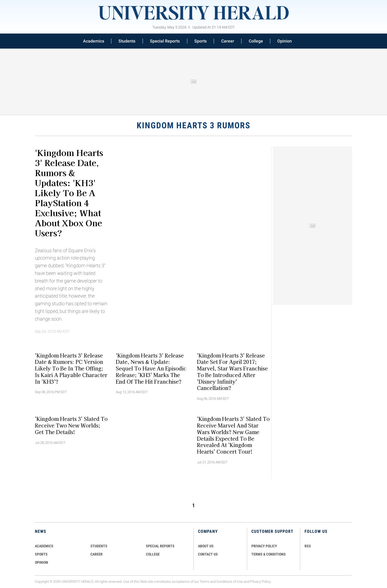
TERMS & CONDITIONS (269, 554)
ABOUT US (206, 546)
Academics (94, 41)
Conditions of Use (230, 582)
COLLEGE (153, 554)
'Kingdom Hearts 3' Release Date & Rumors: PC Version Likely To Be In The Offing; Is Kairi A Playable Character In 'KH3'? (71, 368)
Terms (204, 582)
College (256, 41)
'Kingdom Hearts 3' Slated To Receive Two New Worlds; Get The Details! (71, 425)
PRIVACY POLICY (264, 546)
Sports (201, 41)
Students (127, 41)
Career (228, 41)
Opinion (285, 41)
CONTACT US (208, 554)
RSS (308, 546)
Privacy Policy (260, 582)
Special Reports (165, 41)
